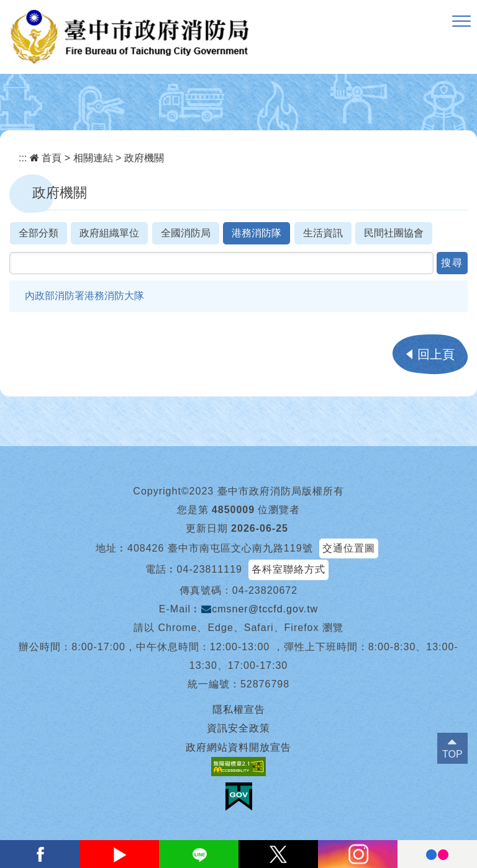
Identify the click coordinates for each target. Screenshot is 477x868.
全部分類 (39, 233)
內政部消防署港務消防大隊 (84, 296)
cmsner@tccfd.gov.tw (260, 609)
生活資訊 (323, 233)
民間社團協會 (394, 233)
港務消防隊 (257, 233)
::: (23, 158)
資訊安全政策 (238, 728)
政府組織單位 (109, 233)
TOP (452, 754)
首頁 (46, 158)
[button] (461, 22)
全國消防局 (186, 233)
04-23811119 (210, 569)
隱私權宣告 (239, 709)
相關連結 (93, 158)
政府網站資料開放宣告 (238, 747)
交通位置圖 (349, 548)
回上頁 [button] (436, 354)
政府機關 (144, 158)
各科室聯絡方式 (288, 569)
